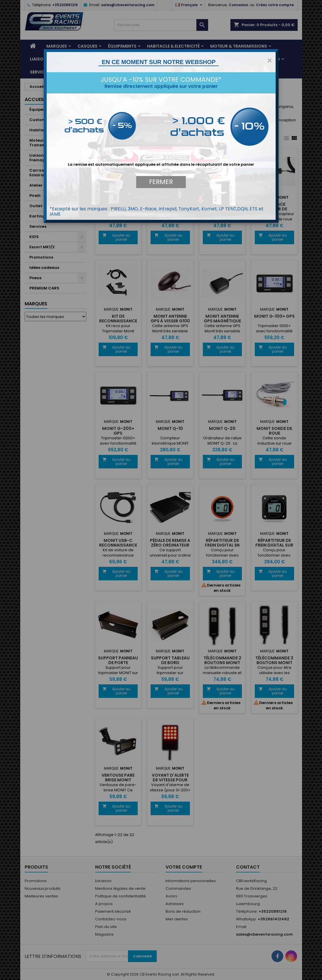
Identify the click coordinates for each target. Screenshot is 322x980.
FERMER (161, 182)
